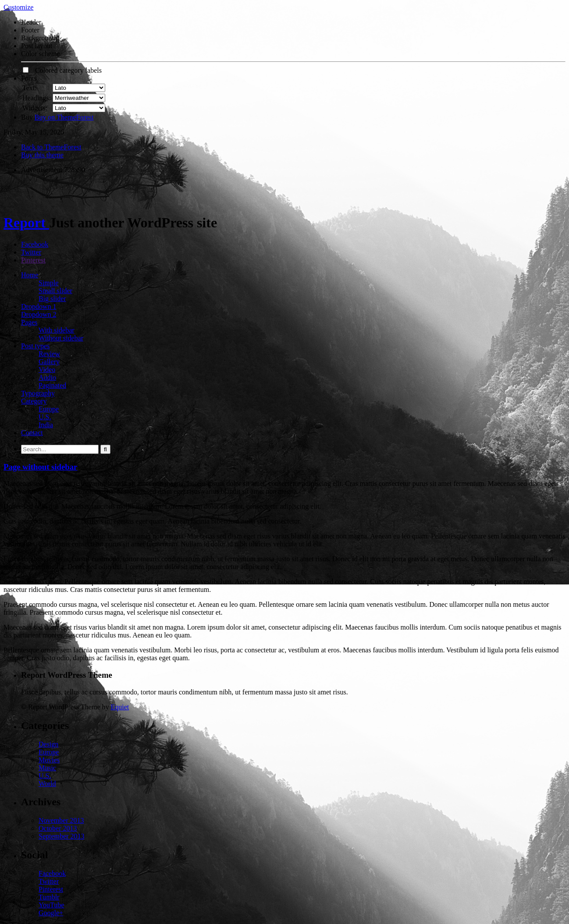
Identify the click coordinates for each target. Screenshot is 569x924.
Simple (48, 283)
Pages (29, 322)
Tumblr (49, 897)
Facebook (35, 244)
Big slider (52, 299)
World (47, 784)
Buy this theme (42, 155)
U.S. (45, 417)
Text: (30, 88)
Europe (49, 409)
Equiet (120, 707)
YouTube (51, 905)
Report (26, 223)
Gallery (49, 362)
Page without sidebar (40, 467)
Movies (49, 760)
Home (30, 275)
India (46, 425)
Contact (32, 433)
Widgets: (35, 108)
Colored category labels (62, 70)
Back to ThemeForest (51, 147)
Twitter (31, 252)
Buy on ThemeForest (64, 117)
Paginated (52, 385)
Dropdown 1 (39, 306)
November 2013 (61, 820)
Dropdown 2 (39, 314)
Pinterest (33, 260)
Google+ (51, 913)
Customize (18, 7)
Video (47, 370)
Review (49, 354)
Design (48, 744)
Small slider (55, 291)
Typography (38, 393)
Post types (35, 346)
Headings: (37, 98)
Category (34, 401)
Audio (47, 377)
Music (47, 768)
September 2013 (61, 836)
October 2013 (58, 828)
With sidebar (57, 330)
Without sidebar (61, 338)
